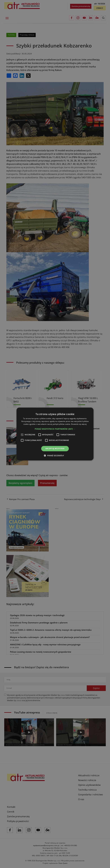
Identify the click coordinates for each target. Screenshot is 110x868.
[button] (55, 429)
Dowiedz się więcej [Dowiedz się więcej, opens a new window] (79, 424)
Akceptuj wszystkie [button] (55, 449)
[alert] (55, 434)
